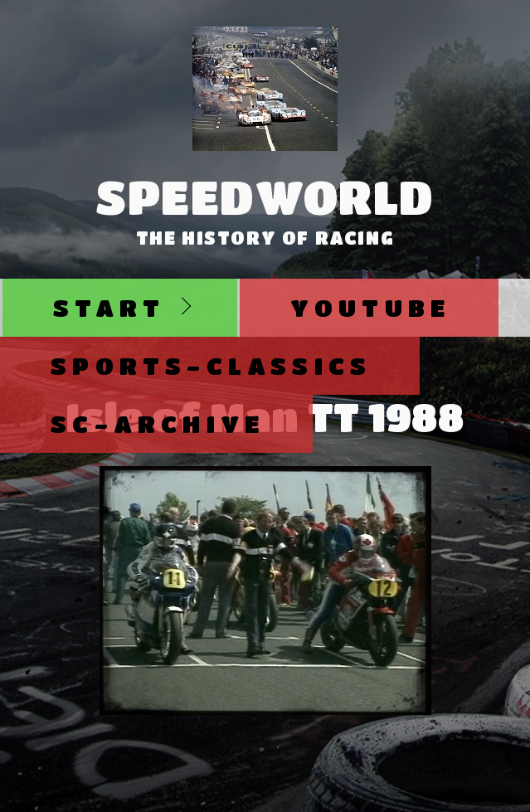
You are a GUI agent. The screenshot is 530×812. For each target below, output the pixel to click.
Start (109, 307)
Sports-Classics (211, 365)
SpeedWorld (265, 197)
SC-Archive (158, 423)
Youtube (370, 307)
